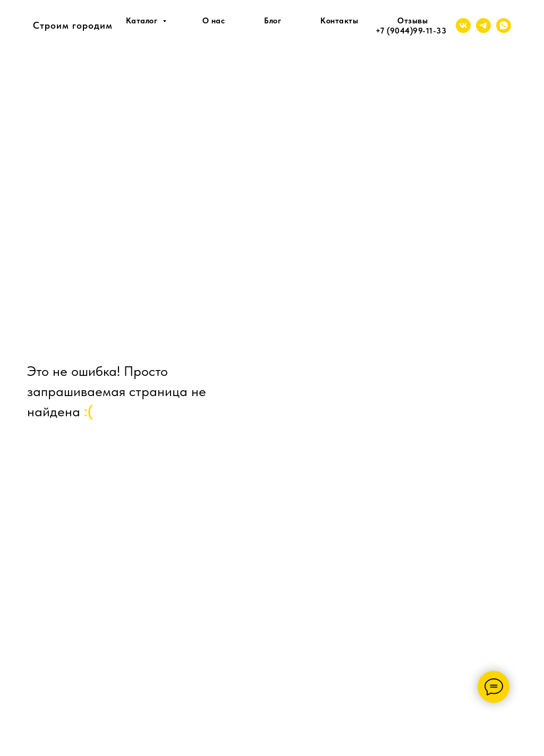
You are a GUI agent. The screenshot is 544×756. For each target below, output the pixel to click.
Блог (273, 21)
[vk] (463, 26)
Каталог (143, 21)
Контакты (339, 21)
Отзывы (413, 21)
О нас (214, 21)
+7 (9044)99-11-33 (411, 31)
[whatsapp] (504, 26)
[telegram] (483, 26)
